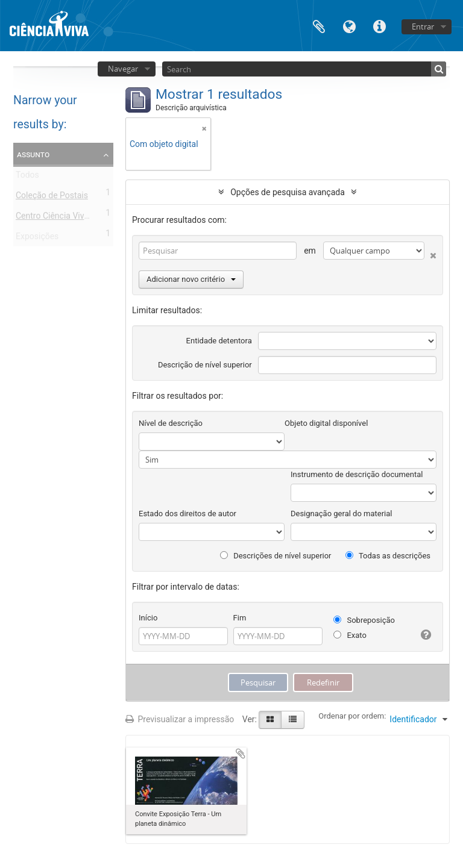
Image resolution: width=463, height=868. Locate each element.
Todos (27, 177)
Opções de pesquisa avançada (288, 192)
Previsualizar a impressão (180, 719)
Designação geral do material (342, 514)
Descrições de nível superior (276, 556)
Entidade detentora (219, 341)
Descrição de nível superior (205, 365)
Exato (350, 635)
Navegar (123, 69)
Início (148, 618)
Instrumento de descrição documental (357, 474)
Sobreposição (364, 620)
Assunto (33, 154)
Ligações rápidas (379, 26)
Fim (240, 618)
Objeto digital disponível (326, 423)
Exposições (37, 239)
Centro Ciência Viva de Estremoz (77, 218)
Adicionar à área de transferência (241, 754)
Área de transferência (319, 26)
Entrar (423, 27)
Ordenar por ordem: (352, 716)
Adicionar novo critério (191, 279)
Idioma (349, 26)
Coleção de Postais (52, 198)
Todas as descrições (388, 556)
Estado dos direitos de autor (187, 514)
